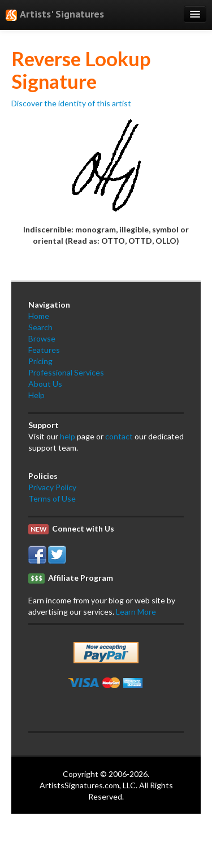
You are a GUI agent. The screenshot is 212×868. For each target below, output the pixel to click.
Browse (42, 338)
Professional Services (66, 372)
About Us (45, 384)
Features (44, 350)
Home (39, 316)
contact (119, 436)
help (68, 436)
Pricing (40, 361)
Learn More (136, 612)
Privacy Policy (52, 487)
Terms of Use (52, 498)
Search (40, 327)
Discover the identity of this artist (71, 103)
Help (36, 395)
